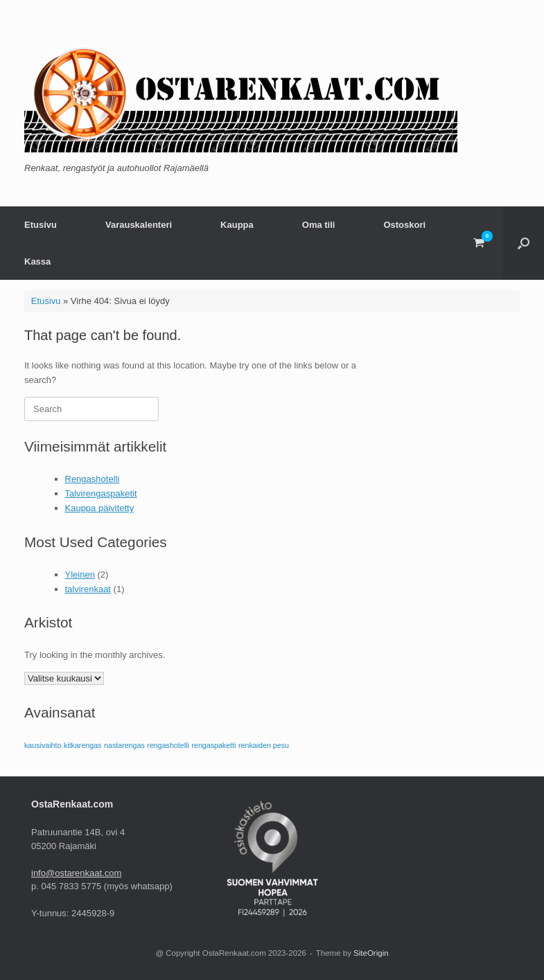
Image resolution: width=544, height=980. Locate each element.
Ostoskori (404, 225)
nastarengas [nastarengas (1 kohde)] (124, 745)
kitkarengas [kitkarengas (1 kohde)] (83, 745)
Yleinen (80, 574)
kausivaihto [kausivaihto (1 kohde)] (43, 745)
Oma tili (319, 225)
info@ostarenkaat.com (76, 873)
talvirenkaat (88, 589)
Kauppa (237, 225)
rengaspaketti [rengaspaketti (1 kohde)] (213, 745)
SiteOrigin (371, 953)
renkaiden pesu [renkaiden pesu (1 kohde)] (264, 745)
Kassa (37, 261)
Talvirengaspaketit (101, 493)
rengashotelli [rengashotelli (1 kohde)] (168, 745)
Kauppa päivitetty (100, 508)
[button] (524, 243)
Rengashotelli (93, 479)
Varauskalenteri (139, 225)
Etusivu (41, 225)
